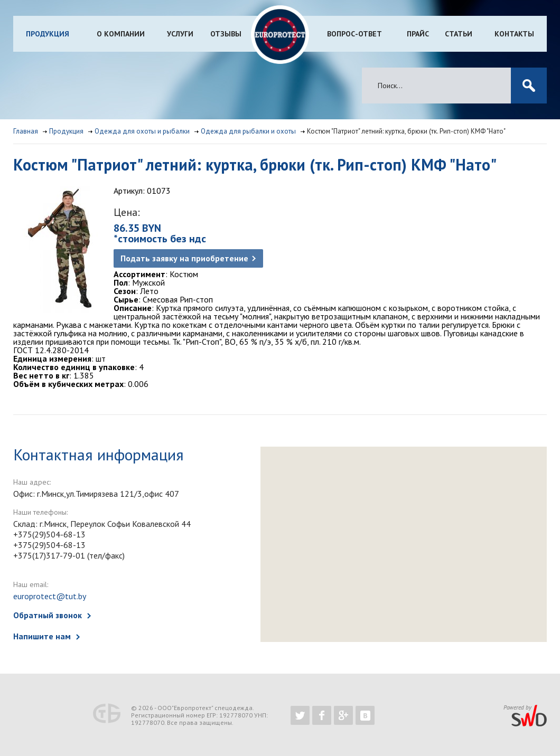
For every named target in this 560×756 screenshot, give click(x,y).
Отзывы (226, 34)
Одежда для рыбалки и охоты (248, 131)
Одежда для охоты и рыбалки (142, 131)
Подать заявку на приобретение (184, 258)
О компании (121, 34)
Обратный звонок (48, 615)
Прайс (418, 34)
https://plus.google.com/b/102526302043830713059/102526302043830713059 (343, 715)
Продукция (48, 34)
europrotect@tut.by (50, 596)
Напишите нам (42, 636)
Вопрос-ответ (354, 34)
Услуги (180, 34)
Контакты (514, 34)
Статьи (459, 34)
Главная (26, 131)
